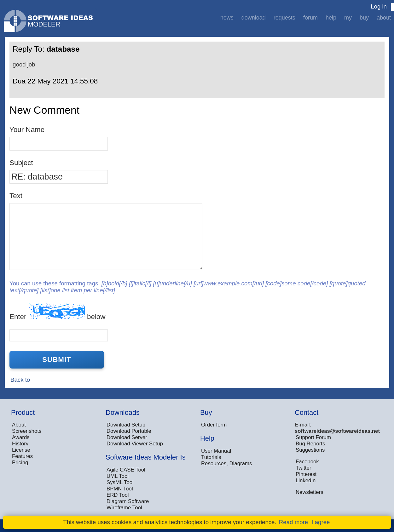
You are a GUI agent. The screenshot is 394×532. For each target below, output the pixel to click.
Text (16, 196)
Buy (364, 18)
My (348, 18)
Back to (20, 380)
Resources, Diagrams (226, 463)
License (21, 450)
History (20, 444)
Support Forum (313, 437)
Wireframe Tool (124, 508)
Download (254, 18)
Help (331, 18)
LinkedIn (306, 481)
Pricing (20, 463)
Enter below (57, 312)
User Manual (216, 451)
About (384, 18)
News (227, 18)
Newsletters (310, 492)
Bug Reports (310, 444)
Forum (310, 18)
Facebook (307, 462)
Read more (293, 522)
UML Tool (118, 476)
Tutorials (211, 457)
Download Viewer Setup (135, 444)
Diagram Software (128, 501)
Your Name (27, 130)
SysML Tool (120, 482)
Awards (21, 437)
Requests (284, 18)
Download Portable (129, 431)
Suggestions (310, 450)
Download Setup (126, 425)
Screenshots (27, 431)
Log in (379, 6)
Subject (21, 163)
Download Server (127, 437)
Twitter (303, 468)
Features (22, 456)
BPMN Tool (120, 489)
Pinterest (306, 474)
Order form (214, 425)
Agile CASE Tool (126, 470)
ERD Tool (118, 495)
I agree (321, 522)
